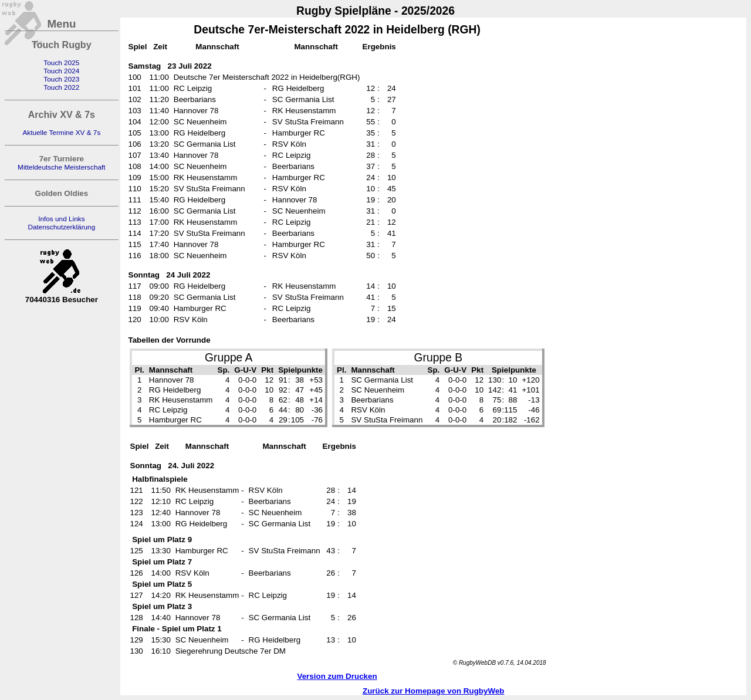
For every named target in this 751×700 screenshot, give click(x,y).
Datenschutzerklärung (61, 227)
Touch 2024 (61, 71)
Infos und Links (61, 219)
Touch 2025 (61, 63)
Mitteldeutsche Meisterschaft (62, 167)
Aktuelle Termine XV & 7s (61, 133)
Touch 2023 (61, 79)
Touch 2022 (61, 87)
